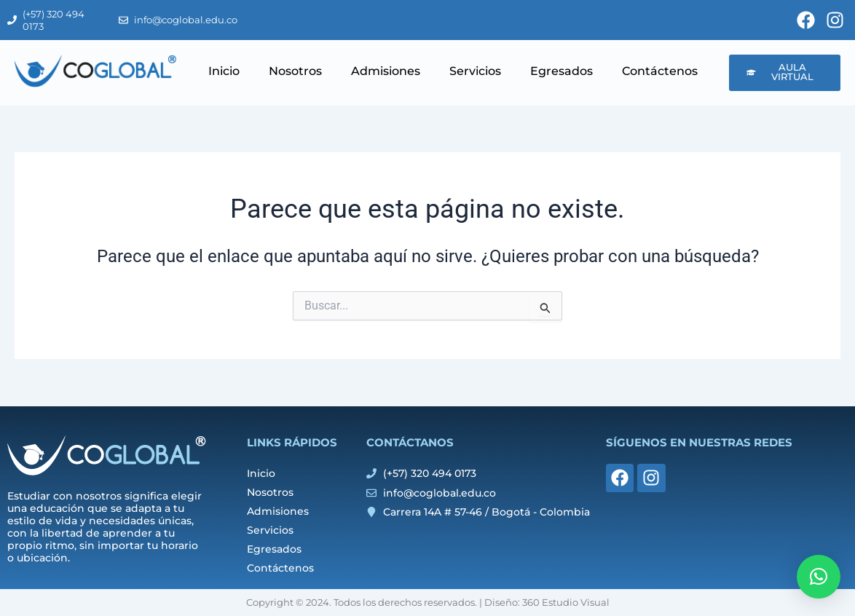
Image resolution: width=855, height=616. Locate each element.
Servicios (475, 71)
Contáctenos (660, 71)
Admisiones (386, 71)
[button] (819, 577)
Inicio (224, 71)
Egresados (562, 71)
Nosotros (295, 71)
